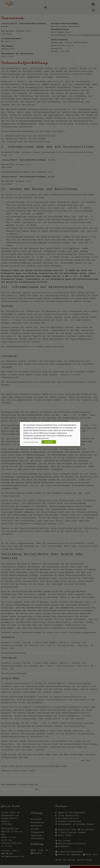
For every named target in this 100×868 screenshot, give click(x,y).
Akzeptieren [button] (49, 442)
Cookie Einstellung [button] (31, 442)
